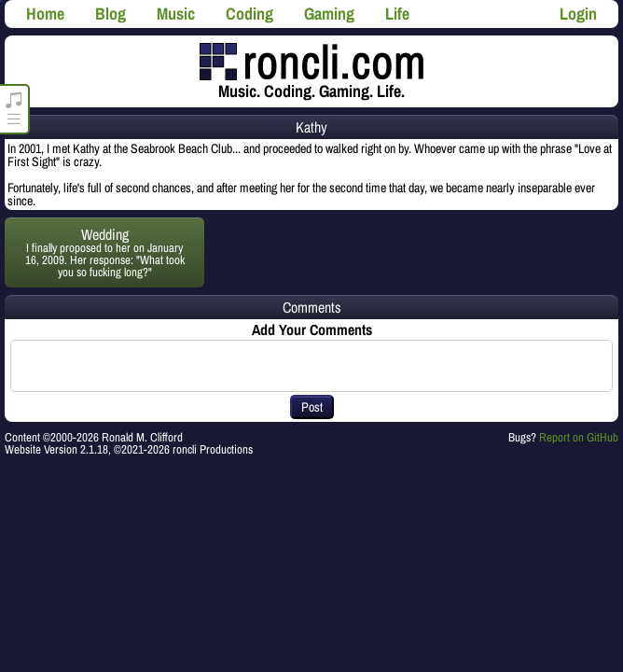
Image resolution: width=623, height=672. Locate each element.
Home (45, 14)
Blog (111, 14)
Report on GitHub (579, 437)
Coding (249, 14)
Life (397, 14)
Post (312, 407)
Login (578, 14)
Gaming (329, 14)
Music (176, 14)
